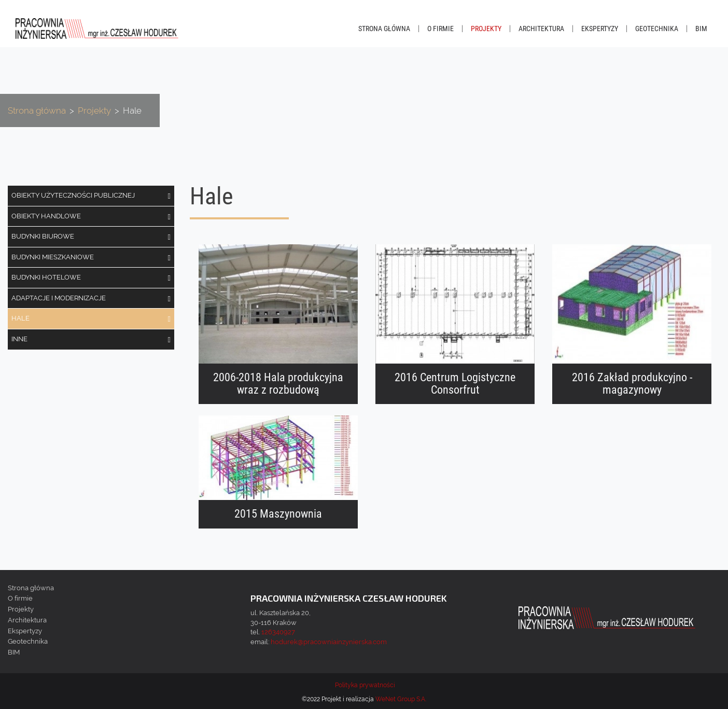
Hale (20, 318)
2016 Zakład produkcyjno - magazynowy (632, 384)
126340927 (278, 632)
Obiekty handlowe (46, 216)
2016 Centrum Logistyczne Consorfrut (455, 384)
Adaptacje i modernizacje (59, 298)
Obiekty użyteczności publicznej (73, 195)
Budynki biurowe (43, 236)
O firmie (440, 29)
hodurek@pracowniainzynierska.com (329, 642)
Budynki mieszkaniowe (53, 257)
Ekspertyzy (600, 29)
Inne (19, 339)
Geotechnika (657, 29)
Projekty (486, 29)
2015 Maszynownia (278, 514)
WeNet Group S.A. (401, 699)
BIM (701, 29)
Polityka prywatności (365, 685)
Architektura (541, 29)
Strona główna (384, 29)
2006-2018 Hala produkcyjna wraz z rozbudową (278, 384)
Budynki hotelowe (46, 277)
